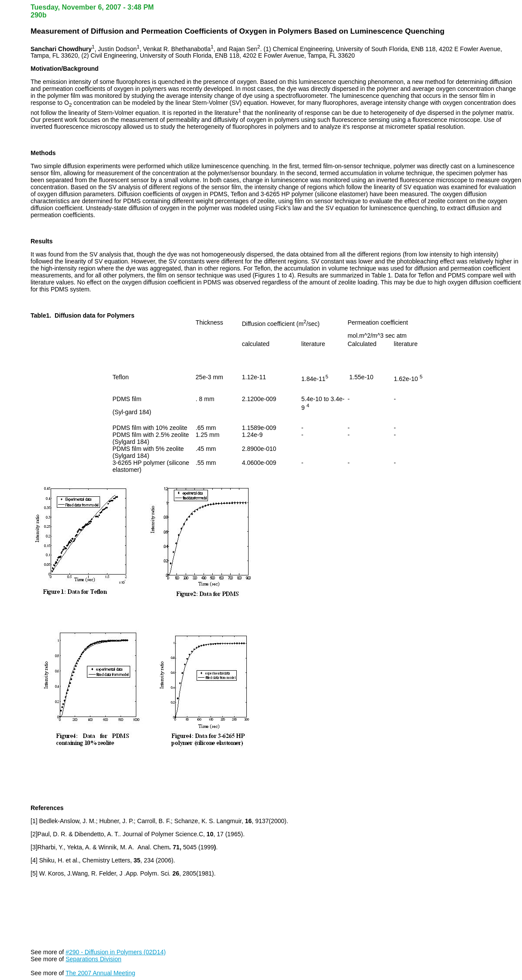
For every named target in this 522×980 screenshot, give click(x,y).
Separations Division (93, 959)
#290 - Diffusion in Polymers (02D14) (116, 952)
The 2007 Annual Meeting (100, 973)
